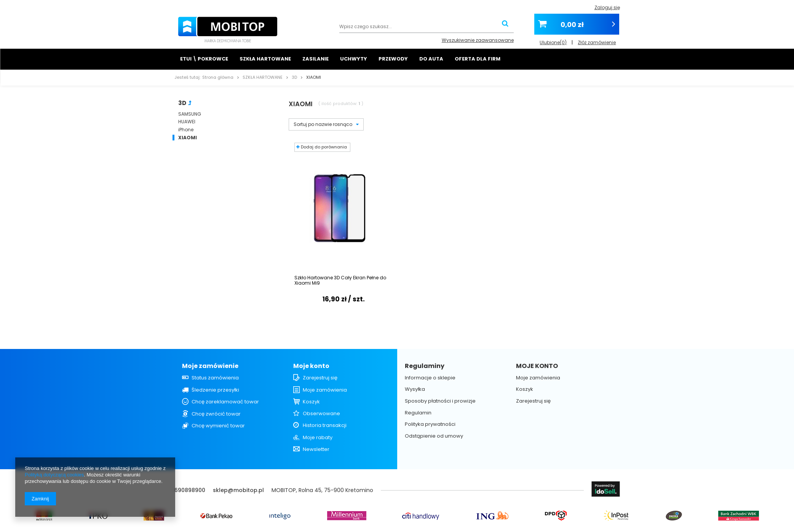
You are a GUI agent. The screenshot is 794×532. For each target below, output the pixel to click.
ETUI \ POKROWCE (204, 59)
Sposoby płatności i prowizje (440, 401)
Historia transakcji (325, 425)
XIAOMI (188, 138)
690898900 (190, 490)
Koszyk (311, 402)
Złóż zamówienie (597, 40)
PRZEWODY (393, 59)
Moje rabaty (318, 438)
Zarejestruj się (320, 378)
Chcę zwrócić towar (216, 414)
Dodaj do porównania (322, 147)
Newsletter (316, 449)
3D (294, 77)
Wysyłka (415, 389)
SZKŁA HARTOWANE (265, 59)
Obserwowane (321, 414)
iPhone (186, 130)
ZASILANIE (316, 59)
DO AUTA (431, 59)
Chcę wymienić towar (218, 426)
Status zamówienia (215, 378)
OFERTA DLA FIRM (478, 59)
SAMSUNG (190, 114)
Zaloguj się (607, 8)
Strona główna (218, 77)
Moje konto (311, 366)
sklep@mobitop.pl (238, 490)
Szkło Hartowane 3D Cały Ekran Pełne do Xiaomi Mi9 (340, 281)
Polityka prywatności (430, 424)
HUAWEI (187, 122)
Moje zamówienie (210, 366)
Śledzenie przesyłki (215, 390)
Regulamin (418, 413)
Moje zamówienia (325, 390)
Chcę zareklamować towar (225, 402)
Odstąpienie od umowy (434, 436)
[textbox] (427, 27)
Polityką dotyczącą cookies (54, 475)
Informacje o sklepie (430, 378)
